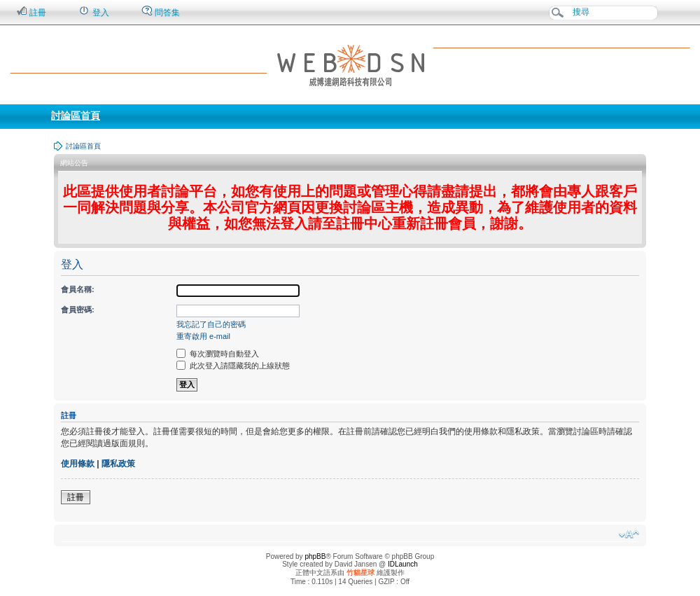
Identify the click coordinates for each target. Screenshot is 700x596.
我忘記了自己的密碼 (211, 324)
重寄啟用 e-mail (203, 336)
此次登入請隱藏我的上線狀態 (233, 366)
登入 (93, 12)
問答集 (161, 12)
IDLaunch (403, 564)
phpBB (315, 556)
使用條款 (78, 464)
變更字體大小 (629, 534)
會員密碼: (78, 310)
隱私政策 (118, 464)
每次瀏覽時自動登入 (218, 354)
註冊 (31, 12)
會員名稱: (78, 289)
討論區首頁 (76, 116)
